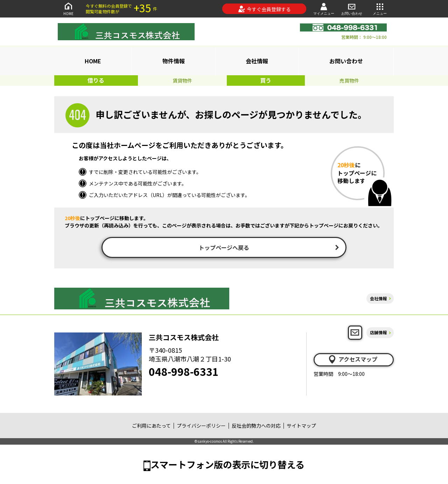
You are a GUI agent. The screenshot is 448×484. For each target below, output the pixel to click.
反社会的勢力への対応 (256, 426)
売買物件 (349, 80)
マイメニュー (324, 9)
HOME (68, 9)
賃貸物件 (182, 80)
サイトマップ (301, 426)
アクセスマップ (352, 359)
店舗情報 (378, 332)
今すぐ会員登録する (264, 9)
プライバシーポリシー (201, 426)
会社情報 (257, 61)
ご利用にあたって (151, 426)
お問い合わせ (352, 9)
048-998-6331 (184, 371)
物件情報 (174, 61)
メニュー (380, 9)
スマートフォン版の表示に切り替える (227, 464)
